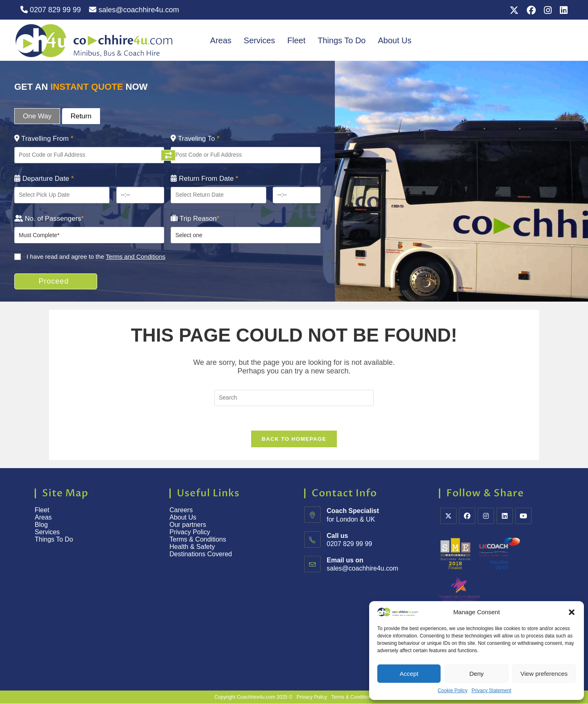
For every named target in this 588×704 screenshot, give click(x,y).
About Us (395, 40)
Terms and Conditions (136, 257)
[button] (572, 612)
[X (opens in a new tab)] (514, 10)
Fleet (296, 40)
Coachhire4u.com (256, 697)
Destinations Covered (201, 554)
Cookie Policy (453, 691)
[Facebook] (467, 516)
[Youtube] (523, 516)
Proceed (54, 281)
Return (81, 116)
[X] (448, 516)
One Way (37, 116)
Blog (41, 525)
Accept (409, 674)
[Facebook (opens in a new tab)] (531, 10)
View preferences (544, 674)
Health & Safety (192, 547)
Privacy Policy (190, 532)
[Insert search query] (294, 398)
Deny (476, 674)
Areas (221, 40)
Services (259, 40)
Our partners (188, 525)
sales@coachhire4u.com (134, 10)
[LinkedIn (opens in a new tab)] (562, 10)
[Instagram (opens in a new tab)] (548, 10)
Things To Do (342, 40)
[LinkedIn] (505, 516)
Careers (181, 510)
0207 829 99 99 (51, 10)
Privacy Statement (491, 691)
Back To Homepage (294, 439)
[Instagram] (486, 516)
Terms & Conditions (199, 540)
